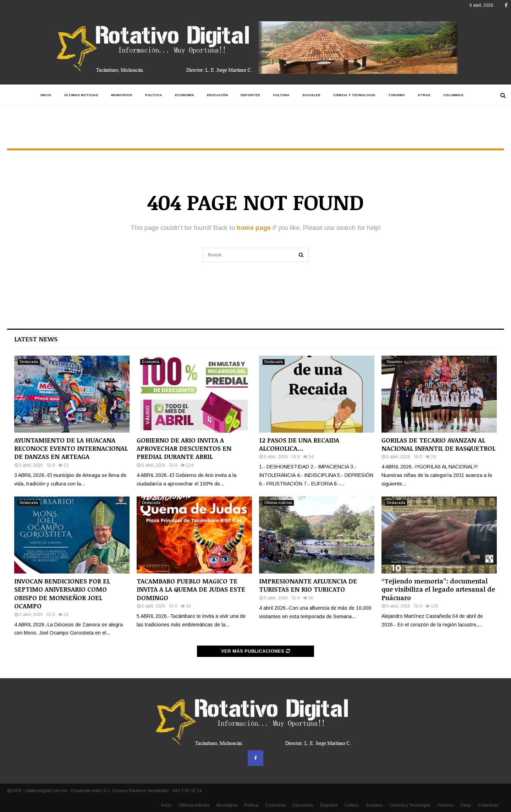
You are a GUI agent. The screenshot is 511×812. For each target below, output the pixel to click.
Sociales (311, 95)
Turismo (397, 95)
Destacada (29, 362)
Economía (185, 95)
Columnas (453, 95)
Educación (217, 95)
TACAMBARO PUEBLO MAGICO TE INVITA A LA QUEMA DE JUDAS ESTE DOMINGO (191, 589)
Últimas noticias (81, 95)
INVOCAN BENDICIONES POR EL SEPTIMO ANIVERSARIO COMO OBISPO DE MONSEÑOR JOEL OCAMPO (62, 593)
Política (154, 95)
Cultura (281, 95)
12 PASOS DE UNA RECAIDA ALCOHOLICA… (299, 444)
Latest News (36, 339)
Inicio (46, 95)
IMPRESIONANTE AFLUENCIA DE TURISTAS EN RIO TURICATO (308, 585)
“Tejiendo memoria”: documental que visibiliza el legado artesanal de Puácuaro (438, 589)
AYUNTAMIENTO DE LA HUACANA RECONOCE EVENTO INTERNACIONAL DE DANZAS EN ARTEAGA (71, 448)
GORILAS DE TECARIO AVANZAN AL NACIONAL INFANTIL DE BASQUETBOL (438, 444)
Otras (424, 95)
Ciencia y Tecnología (354, 95)
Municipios (122, 95)
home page (254, 228)
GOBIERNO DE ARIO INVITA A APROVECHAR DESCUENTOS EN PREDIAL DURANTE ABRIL (184, 448)
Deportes (250, 95)
